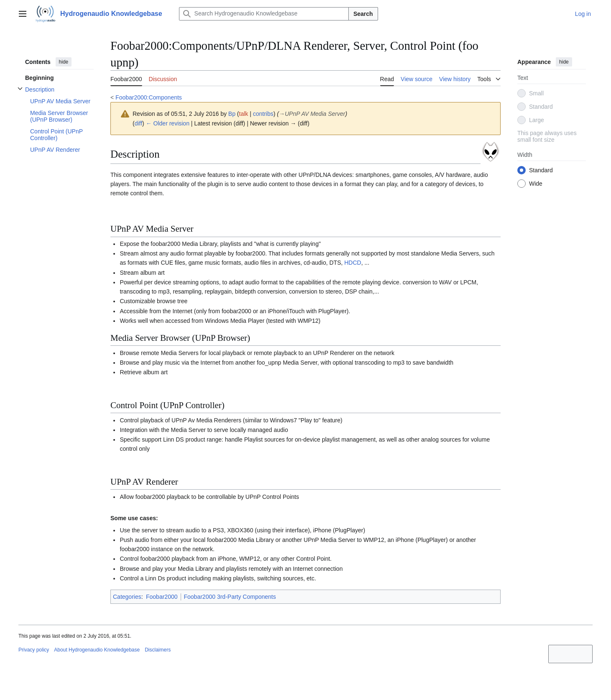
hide (64, 62)
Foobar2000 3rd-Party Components (230, 597)
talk (244, 114)
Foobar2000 (162, 597)
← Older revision (168, 123)
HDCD (353, 263)
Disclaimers (158, 650)
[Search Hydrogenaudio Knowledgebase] (264, 14)
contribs (263, 114)
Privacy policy (34, 650)
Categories (127, 597)
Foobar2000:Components (149, 97)
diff (138, 123)
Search (363, 14)
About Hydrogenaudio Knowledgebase (97, 650)
